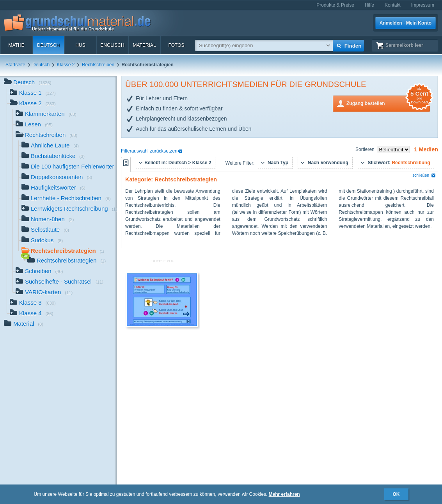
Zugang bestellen (388, 103)
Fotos (176, 45)
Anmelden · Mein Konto (406, 23)
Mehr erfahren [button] (284, 494)
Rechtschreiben (98, 65)
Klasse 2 (66, 65)
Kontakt (393, 5)
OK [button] (396, 494)
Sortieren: (366, 149)
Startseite (15, 65)
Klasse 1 (33, 93)
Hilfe (369, 5)
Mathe (16, 45)
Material (144, 45)
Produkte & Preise (335, 5)
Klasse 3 (33, 303)
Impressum (423, 5)
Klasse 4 (32, 314)
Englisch (112, 45)
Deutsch (48, 45)
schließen (424, 175)
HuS (80, 45)
